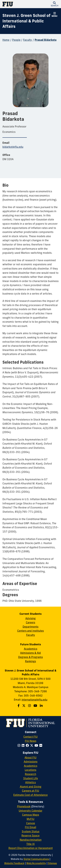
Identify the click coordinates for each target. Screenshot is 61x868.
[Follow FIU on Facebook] (28, 745)
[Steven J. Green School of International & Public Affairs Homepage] (26, 21)
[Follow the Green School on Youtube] (36, 706)
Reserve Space (30, 835)
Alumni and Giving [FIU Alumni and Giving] (31, 787)
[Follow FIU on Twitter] (32, 745)
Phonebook (24, 806)
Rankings (30, 661)
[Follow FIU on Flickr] (41, 745)
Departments (30, 627)
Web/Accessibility (36, 863)
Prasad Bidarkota (46, 40)
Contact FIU (30, 737)
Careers (30, 622)
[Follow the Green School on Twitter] (24, 706)
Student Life (31, 778)
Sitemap (52, 863)
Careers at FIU (30, 791)
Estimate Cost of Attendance (30, 795)
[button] (54, 4)
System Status (31, 831)
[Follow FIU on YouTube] (37, 745)
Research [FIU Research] (30, 774)
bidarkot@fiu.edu (13, 147)
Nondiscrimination (31, 840)
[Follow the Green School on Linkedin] (42, 706)
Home (6, 40)
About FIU (30, 757)
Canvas (31, 823)
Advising (30, 618)
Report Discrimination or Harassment (31, 848)
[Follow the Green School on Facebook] (19, 706)
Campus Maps (31, 815)
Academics (31, 649)
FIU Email (30, 827)
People (16, 40)
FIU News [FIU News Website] (31, 741)
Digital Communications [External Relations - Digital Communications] (36, 859)
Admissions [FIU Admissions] (31, 762)
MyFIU (30, 819)
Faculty (27, 40)
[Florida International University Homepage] (17, 4)
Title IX (30, 844)
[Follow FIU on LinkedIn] (24, 745)
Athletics (30, 782)
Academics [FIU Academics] (31, 766)
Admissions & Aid (30, 653)
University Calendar (30, 811)
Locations (30, 770)
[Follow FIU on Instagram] (20, 745)
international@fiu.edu (34, 700)
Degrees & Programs (30, 657)
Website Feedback (14, 863)
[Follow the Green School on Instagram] (30, 706)
